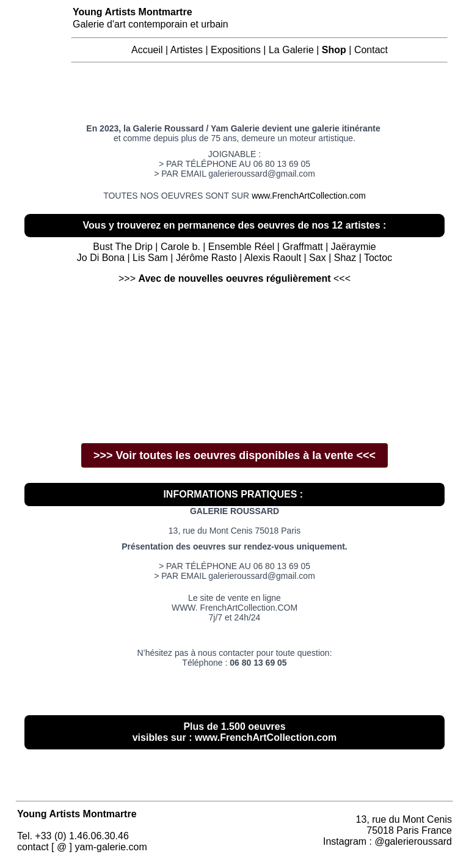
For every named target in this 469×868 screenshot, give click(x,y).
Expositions (236, 50)
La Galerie (291, 50)
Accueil (147, 50)
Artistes (187, 50)
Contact (371, 50)
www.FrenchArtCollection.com (309, 196)
